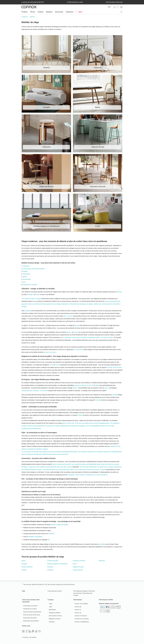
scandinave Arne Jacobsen (30, 391)
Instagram (23, 632)
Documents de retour (29, 618)
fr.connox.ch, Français (80, 619)
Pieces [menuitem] (33, 12)
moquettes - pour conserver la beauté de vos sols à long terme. (88, 475)
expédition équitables (35, 537)
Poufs (75, 564)
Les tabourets (79, 350)
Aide (109, 7)
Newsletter (51, 610)
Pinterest (33, 632)
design (69, 332)
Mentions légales (82, 591)
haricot (76, 332)
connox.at (76, 610)
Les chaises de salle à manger (31, 299)
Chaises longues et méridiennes (57, 564)
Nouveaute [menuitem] (59, 12)
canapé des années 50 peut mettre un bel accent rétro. (51, 454)
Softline (98, 400)
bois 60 (91, 385)
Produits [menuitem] (25, 12)
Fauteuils (50, 567)
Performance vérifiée (106, 600)
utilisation (26, 266)
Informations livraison (29, 606)
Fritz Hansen (44, 391)
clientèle (51, 534)
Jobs (49, 607)
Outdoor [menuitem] (40, 12)
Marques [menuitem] (49, 12)
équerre (25, 271)
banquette (28, 311)
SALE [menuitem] (80, 12)
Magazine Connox (54, 619)
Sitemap (50, 622)
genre (25, 277)
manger (30, 294)
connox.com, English (80, 604)
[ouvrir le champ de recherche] (121, 12)
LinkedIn (30, 632)
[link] (121, 7)
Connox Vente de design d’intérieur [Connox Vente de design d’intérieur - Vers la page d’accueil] (29, 7)
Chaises (24, 570)
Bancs (24, 561)
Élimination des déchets (30, 621)
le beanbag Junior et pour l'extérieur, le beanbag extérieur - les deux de (86, 337)
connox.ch (77, 613)
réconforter (27, 274)
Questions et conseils (30, 285)
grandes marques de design (59, 525)
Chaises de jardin (53, 561)
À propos (51, 600)
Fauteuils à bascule (79, 561)
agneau (104, 470)
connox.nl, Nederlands (80, 622)
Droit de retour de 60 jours (30, 615)
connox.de (77, 607)
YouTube (39, 632)
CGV (75, 591)
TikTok (36, 632)
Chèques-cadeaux (53, 613)
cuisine (119, 292)
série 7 (107, 388)
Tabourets (102, 561)
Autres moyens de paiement (31, 612)
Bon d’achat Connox (54, 616)
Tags (49, 604)
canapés (115, 395)
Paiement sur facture (29, 609)
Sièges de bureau (78, 567)
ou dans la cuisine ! (50, 352)
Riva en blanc (68, 316)
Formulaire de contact (55, 591)
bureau (38, 294)
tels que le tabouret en (81, 385)
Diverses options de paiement (109, 605)
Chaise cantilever (27, 567)
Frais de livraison (69, 584)
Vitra (120, 367)
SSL (49, 540)
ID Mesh (80, 415)
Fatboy (111, 337)
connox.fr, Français (79, 616)
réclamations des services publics (34, 269)
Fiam (52, 365)
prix (24, 282)
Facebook (27, 632)
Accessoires (27, 279)
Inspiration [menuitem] (70, 12)
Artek (97, 385)
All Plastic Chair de (112, 367)
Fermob (58, 365)
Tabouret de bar (78, 570)
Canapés (24, 564)
